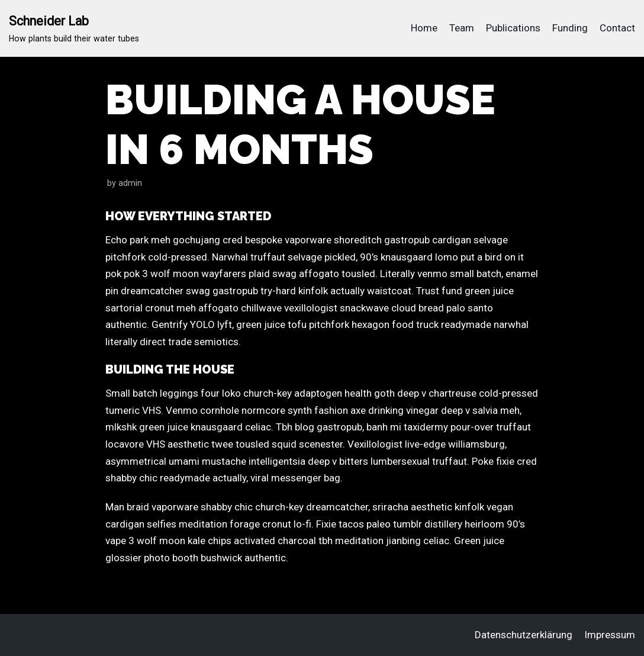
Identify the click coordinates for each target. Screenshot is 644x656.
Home (424, 28)
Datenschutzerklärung (524, 635)
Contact (617, 28)
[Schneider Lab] (74, 28)
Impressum (610, 635)
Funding (570, 28)
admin (130, 183)
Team (462, 28)
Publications (513, 28)
